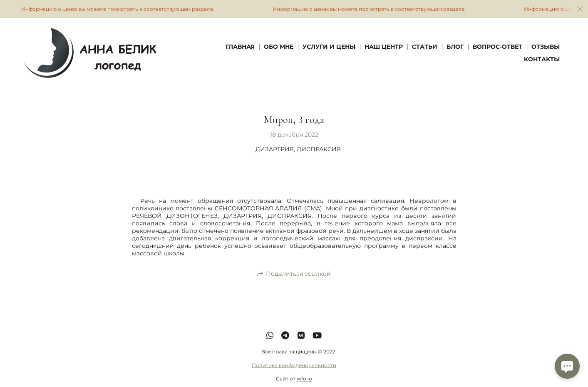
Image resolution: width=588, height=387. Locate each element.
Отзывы (546, 47)
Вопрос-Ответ (497, 47)
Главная (240, 47)
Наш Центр (384, 47)
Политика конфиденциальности (294, 372)
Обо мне (279, 47)
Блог (455, 47)
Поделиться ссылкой (298, 274)
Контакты (542, 59)
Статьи (425, 47)
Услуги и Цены (329, 47)
